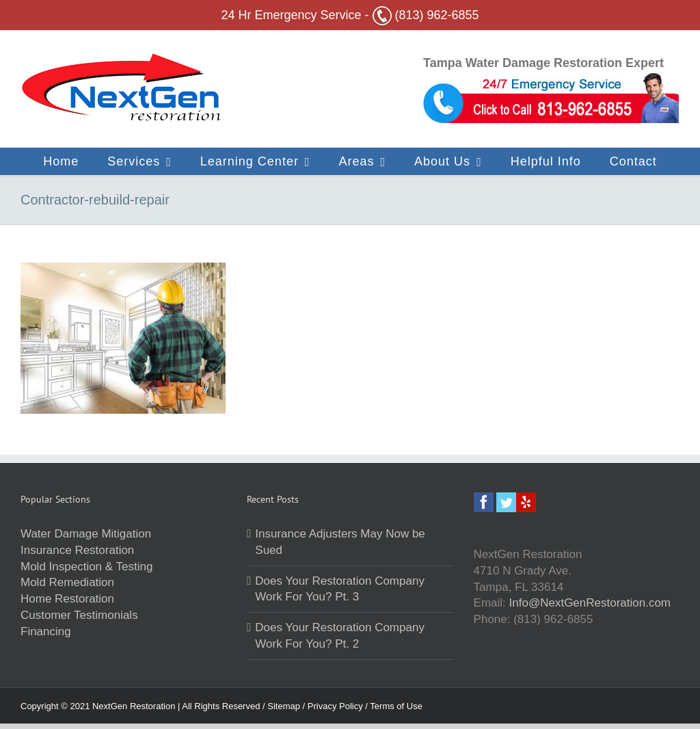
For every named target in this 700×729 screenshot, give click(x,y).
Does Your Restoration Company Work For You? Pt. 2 (340, 636)
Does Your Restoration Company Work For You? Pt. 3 (340, 589)
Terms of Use (396, 706)
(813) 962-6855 (426, 15)
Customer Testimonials (79, 615)
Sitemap (285, 706)
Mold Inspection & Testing (86, 567)
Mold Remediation (67, 582)
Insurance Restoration (77, 550)
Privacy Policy (337, 706)
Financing (46, 632)
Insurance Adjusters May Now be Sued (340, 542)
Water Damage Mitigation (86, 534)
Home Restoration (67, 599)
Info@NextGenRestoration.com (590, 603)
